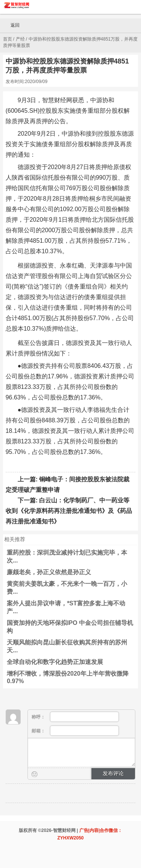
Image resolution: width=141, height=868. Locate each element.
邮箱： (75, 731)
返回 (12, 26)
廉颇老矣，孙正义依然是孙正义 (49, 572)
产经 (20, 39)
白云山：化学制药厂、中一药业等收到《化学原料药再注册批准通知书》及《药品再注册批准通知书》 (69, 511)
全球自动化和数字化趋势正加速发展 (55, 662)
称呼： (75, 717)
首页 (8, 39)
